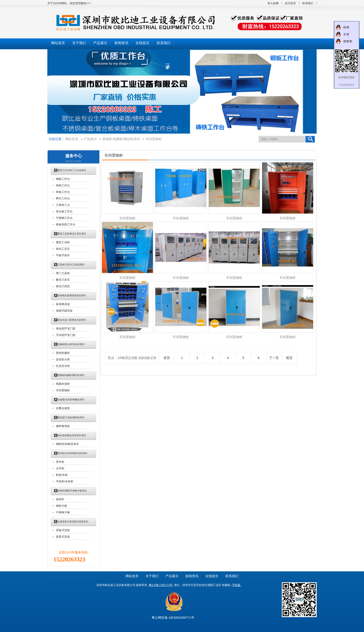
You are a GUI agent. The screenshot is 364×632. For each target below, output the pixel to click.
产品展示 (90, 139)
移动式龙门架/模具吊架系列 (72, 320)
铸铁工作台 (63, 185)
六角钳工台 (63, 205)
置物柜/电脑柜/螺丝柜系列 (121, 139)
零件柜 (60, 462)
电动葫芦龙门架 (66, 329)
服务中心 (74, 156)
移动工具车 (63, 249)
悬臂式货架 (63, 537)
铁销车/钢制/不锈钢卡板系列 (72, 491)
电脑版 (226, 585)
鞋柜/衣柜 (62, 475)
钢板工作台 (63, 179)
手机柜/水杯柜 (65, 481)
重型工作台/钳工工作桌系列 (72, 170)
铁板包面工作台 (66, 224)
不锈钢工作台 (64, 218)
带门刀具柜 (63, 273)
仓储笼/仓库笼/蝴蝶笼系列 (71, 400)
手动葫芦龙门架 (66, 335)
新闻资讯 (192, 576)
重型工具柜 (63, 242)
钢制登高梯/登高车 (67, 444)
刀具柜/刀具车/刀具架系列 (71, 265)
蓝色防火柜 (63, 359)
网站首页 (72, 139)
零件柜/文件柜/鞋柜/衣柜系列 (72, 453)
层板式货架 (63, 530)
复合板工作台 (64, 211)
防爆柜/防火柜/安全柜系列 (71, 344)
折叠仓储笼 (63, 408)
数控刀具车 (63, 280)
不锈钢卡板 (63, 512)
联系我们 (308, 3)
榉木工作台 (63, 198)
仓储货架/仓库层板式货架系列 (73, 522)
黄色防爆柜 (63, 353)
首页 (167, 358)
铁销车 (60, 499)
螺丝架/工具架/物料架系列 (71, 417)
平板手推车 (63, 255)
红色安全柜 (63, 366)
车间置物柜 (154, 139)
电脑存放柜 (63, 384)
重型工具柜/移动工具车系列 (72, 234)
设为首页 (290, 3)
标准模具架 (63, 304)
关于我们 (152, 576)
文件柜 (60, 468)
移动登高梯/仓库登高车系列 (72, 435)
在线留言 (212, 576)
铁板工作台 (63, 192)
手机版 (236, 585)
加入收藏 (273, 3)
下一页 (274, 358)
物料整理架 (63, 426)
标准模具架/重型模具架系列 (72, 295)
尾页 (289, 358)
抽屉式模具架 (64, 311)
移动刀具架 (63, 286)
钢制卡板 (62, 506)
